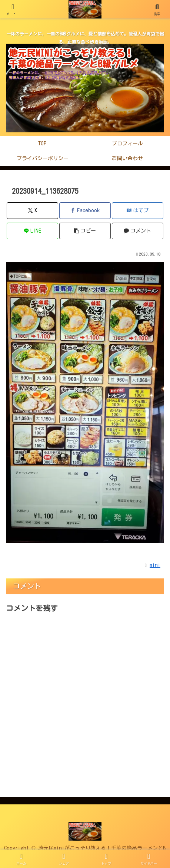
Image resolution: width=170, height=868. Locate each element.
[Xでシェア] (32, 211)
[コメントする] (138, 231)
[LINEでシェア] (32, 231)
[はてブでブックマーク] (138, 211)
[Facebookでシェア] (85, 211)
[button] (85, 231)
